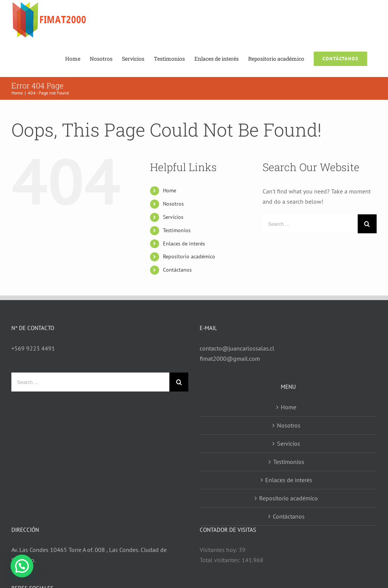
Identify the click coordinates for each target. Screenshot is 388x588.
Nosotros (173, 204)
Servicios (173, 217)
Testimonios (177, 230)
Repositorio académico (189, 256)
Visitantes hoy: (219, 550)
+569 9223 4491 (33, 348)
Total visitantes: (221, 560)
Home (170, 190)
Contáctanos (177, 270)
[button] (22, 566)
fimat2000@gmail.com (230, 358)
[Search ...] (310, 224)
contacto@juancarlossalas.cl (237, 348)
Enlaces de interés (184, 244)
